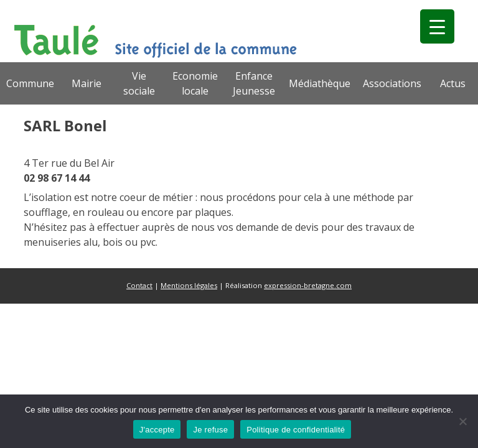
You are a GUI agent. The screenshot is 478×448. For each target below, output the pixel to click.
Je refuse (210, 430)
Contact (139, 285)
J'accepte (157, 430)
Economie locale (195, 83)
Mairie (87, 83)
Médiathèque (320, 83)
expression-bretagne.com (308, 285)
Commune (30, 83)
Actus (453, 83)
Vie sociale (139, 83)
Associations (392, 83)
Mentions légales (189, 285)
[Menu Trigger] (437, 26)
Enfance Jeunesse (254, 83)
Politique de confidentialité (296, 430)
